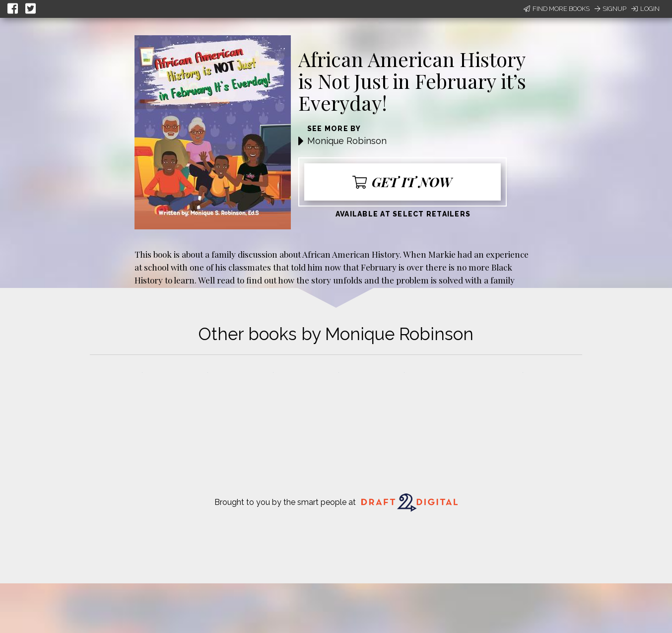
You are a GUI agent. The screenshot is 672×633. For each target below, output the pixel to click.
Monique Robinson (347, 141)
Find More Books (557, 9)
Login (645, 9)
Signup (610, 9)
